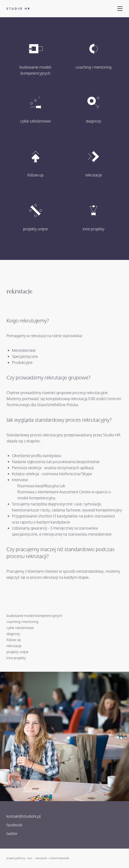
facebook (14, 825)
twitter (12, 833)
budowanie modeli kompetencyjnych (35, 54)
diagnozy (94, 105)
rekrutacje (94, 159)
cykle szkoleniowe (35, 105)
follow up (35, 159)
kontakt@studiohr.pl (24, 816)
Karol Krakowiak (60, 858)
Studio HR (17, 9)
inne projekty (94, 213)
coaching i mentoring (94, 51)
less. (30, 858)
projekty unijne (35, 213)
